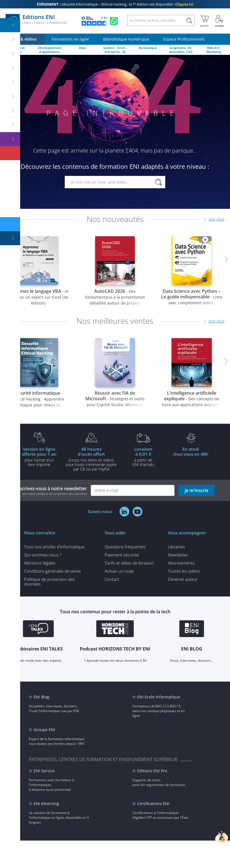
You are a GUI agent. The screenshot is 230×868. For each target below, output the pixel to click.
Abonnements (181, 563)
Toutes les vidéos (184, 571)
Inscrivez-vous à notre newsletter (51, 491)
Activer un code (119, 571)
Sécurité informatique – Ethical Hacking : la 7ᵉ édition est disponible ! (115, 4)
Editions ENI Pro (152, 771)
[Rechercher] (189, 20)
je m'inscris (197, 490)
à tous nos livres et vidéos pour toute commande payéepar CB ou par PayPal (91, 459)
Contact (112, 579)
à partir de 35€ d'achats (143, 457)
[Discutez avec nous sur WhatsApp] (114, 21)
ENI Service (44, 771)
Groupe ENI (44, 730)
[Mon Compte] (219, 21)
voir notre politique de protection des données (54, 494)
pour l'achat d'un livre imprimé (39, 457)
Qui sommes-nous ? (43, 555)
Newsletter (178, 555)
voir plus (216, 219)
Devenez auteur (183, 579)
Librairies (176, 547)
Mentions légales (40, 563)
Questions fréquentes (125, 547)
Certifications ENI (153, 803)
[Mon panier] (204, 21)
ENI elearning (46, 803)
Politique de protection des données (49, 582)
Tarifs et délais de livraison (129, 563)
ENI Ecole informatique (159, 697)
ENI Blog (41, 697)
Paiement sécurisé (122, 555)
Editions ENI (36, 21)
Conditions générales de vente (52, 571)
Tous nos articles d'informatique (54, 547)
